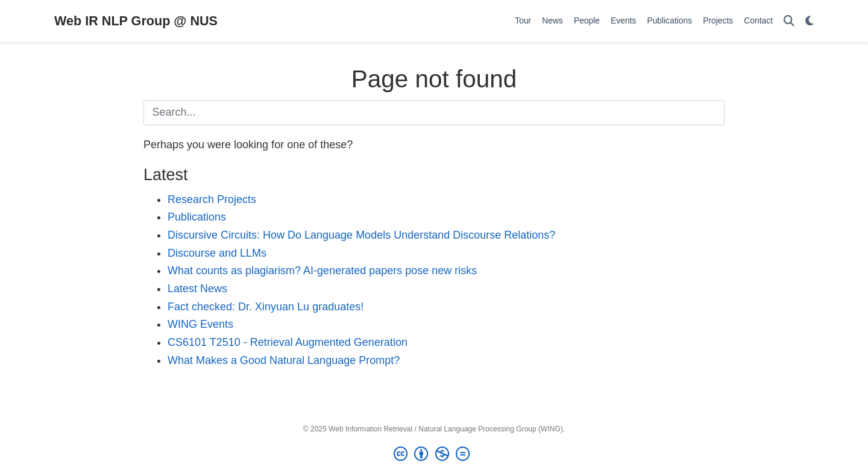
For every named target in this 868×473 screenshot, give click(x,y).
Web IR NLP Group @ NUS (136, 21)
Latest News (197, 289)
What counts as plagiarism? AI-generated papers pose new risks (322, 271)
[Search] (789, 21)
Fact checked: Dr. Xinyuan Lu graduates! (266, 307)
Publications (197, 217)
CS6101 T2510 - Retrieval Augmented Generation (288, 342)
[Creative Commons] (434, 454)
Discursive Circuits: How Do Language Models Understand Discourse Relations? (361, 235)
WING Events (200, 324)
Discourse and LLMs (217, 253)
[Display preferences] (810, 21)
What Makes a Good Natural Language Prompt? (284, 360)
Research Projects (212, 199)
